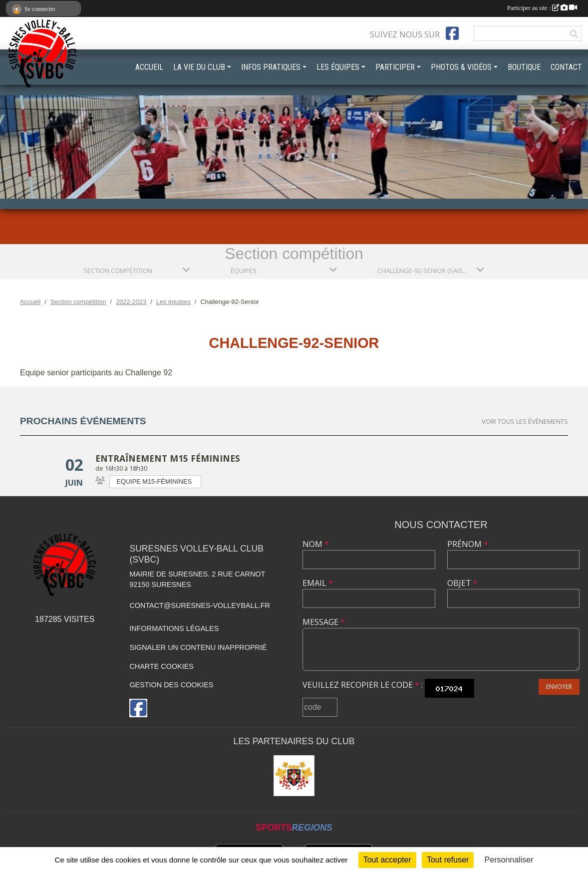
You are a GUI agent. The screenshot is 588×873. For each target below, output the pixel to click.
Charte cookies (161, 666)
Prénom (468, 544)
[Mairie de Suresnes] (294, 776)
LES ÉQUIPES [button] (338, 67)
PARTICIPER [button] (395, 67)
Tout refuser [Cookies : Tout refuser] (448, 860)
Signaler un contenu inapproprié (198, 647)
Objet (462, 583)
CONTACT (566, 67)
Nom (316, 544)
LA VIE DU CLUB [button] (199, 67)
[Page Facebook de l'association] (452, 33)
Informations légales (174, 628)
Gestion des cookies (171, 685)
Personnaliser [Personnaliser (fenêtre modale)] (509, 860)
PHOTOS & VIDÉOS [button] (461, 67)
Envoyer (559, 687)
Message (324, 622)
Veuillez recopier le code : (363, 685)
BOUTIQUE (524, 67)
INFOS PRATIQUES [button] (271, 67)
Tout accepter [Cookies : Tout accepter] (387, 860)
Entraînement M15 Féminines (168, 458)
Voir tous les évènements (525, 421)
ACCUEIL (149, 67)
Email (318, 583)
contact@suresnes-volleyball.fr (199, 605)
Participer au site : (542, 8)
